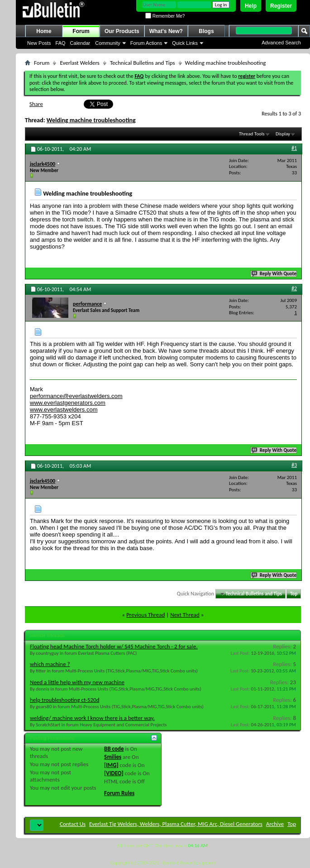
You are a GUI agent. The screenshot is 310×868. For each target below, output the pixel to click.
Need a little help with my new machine (77, 682)
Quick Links (185, 43)
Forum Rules (119, 793)
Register (281, 6)
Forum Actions (146, 43)
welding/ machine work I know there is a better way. (92, 718)
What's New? (166, 31)
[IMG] (111, 765)
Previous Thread (145, 615)
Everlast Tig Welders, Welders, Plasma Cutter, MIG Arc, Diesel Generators (176, 824)
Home (44, 31)
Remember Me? (165, 16)
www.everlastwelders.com (64, 410)
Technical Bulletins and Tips (143, 63)
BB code (114, 749)
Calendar (80, 43)
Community (108, 43)
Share (36, 104)
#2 (294, 288)
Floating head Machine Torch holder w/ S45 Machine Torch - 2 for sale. (114, 646)
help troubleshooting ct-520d (64, 700)
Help (251, 6)
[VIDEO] (114, 773)
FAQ (61, 43)
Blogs (206, 31)
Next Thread (185, 615)
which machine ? (50, 664)
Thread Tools (252, 134)
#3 (294, 465)
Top (294, 594)
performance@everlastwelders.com (76, 396)
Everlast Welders (79, 63)
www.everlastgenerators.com (68, 403)
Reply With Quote (274, 274)
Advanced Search (281, 43)
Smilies (113, 757)
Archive (275, 824)
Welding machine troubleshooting (91, 120)
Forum (81, 31)
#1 (294, 148)
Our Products (122, 31)
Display (283, 134)
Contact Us (73, 824)
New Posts (39, 43)
